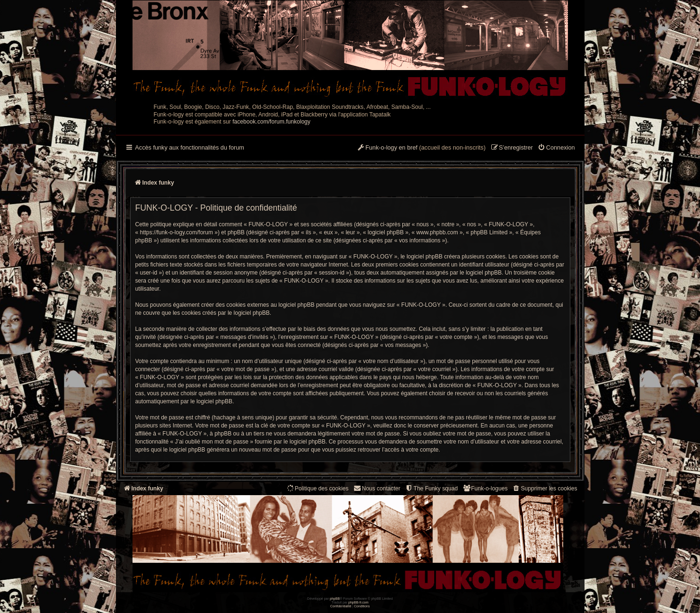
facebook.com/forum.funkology (271, 122)
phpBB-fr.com (359, 602)
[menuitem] (556, 148)
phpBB (335, 599)
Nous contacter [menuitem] (377, 488)
